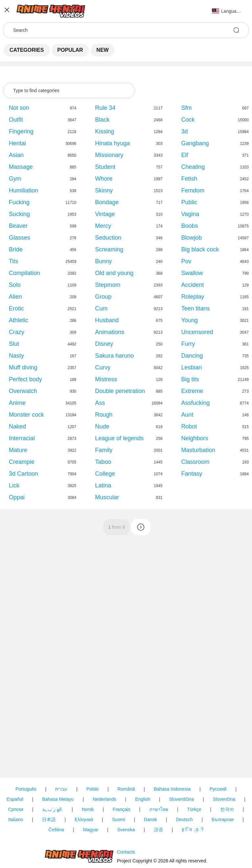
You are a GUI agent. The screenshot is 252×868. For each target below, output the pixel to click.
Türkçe (194, 809)
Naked (17, 426)
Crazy (17, 332)
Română (126, 789)
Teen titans (195, 308)
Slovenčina (224, 799)
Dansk (151, 819)
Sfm (186, 108)
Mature (18, 450)
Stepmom (108, 285)
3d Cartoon (23, 474)
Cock (188, 120)
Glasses (20, 238)
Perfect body (25, 379)
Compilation (24, 273)
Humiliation (23, 190)
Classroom (195, 462)
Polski (92, 789)
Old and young (114, 273)
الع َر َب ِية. (53, 809)
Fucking (19, 202)
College (105, 474)
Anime (17, 403)
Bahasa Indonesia (172, 789)
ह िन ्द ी (193, 830)
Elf (185, 155)
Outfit (16, 120)
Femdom (193, 190)
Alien (15, 297)
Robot (189, 426)
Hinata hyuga (113, 143)
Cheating (193, 167)
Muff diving (23, 367)
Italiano (16, 819)
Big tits (190, 379)
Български (223, 819)
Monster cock (26, 415)
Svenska (126, 830)
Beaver (18, 226)
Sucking (19, 214)
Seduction (108, 238)
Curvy (103, 367)
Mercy (103, 226)
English (143, 799)
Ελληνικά (84, 819)
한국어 (227, 809)
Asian (16, 155)
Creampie (22, 462)
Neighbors (195, 438)
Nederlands (105, 799)
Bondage (107, 202)
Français (121, 809)
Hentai (17, 143)
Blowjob (191, 238)
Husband (107, 320)
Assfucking (195, 403)
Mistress (106, 379)
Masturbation (198, 450)
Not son (19, 108)
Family (104, 450)
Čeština (56, 830)
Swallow (192, 273)
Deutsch (184, 819)
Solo (15, 285)
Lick (14, 485)
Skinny (104, 190)
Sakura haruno (115, 356)
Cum (101, 308)
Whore (104, 179)
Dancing (192, 356)
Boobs (189, 226)
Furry (188, 344)
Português (26, 789)
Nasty (16, 356)
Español (15, 799)
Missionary (109, 155)
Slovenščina (181, 799)
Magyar (91, 830)
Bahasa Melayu (58, 799)
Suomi (118, 819)
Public (189, 202)
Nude (102, 426)
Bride (16, 249)
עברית (61, 789)
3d (184, 131)
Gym (15, 179)
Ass (100, 403)
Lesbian (191, 367)
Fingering (21, 131)
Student (105, 167)
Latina (103, 485)
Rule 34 (105, 108)
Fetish (189, 179)
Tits (13, 261)
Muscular (107, 497)
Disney (104, 344)
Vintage (105, 214)
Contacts (126, 852)
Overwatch (23, 391)
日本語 (49, 819)
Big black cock (200, 249)
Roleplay (193, 297)
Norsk (88, 809)
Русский (218, 789)
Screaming (109, 249)
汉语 (158, 830)
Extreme (192, 391)
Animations (110, 332)
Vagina (190, 214)
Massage (21, 167)
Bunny (104, 261)
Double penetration (120, 391)
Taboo (103, 462)
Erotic (16, 308)
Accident (192, 285)
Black (102, 120)
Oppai (17, 497)
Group (103, 297)
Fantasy (192, 474)
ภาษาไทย (159, 809)
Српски (16, 809)
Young (189, 320)
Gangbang (195, 143)
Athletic (19, 320)
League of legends (119, 438)
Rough (104, 415)
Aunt (187, 415)
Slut (14, 344)
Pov (186, 261)
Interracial (22, 438)
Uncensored (197, 332)
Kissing (105, 131)
